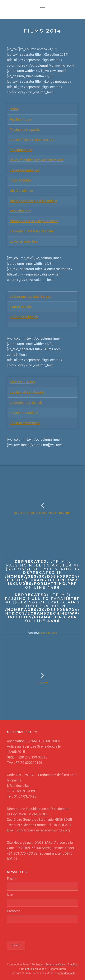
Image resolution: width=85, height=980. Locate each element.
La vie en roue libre (24, 241)
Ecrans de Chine (48, 633)
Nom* (11, 895)
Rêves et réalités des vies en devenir (37, 160)
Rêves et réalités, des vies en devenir (42, 513)
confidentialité (67, 973)
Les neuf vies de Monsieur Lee (33, 140)
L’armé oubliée (21, 307)
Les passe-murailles (25, 170)
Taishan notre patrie (25, 130)
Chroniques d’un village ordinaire (34, 221)
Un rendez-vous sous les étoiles (33, 201)
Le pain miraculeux (24, 413)
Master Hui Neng (22, 382)
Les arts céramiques (25, 423)
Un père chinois (21, 191)
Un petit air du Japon (34, 969)
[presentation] (36, 932)
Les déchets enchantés (27, 392)
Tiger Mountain (21, 180)
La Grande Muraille (24, 317)
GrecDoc (73, 964)
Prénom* (14, 911)
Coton (14, 109)
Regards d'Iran (57, 969)
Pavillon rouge (20, 119)
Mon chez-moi (20, 211)
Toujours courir (21, 150)
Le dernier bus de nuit (26, 403)
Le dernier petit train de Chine (32, 231)
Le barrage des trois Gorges (30, 297)
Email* (12, 879)
